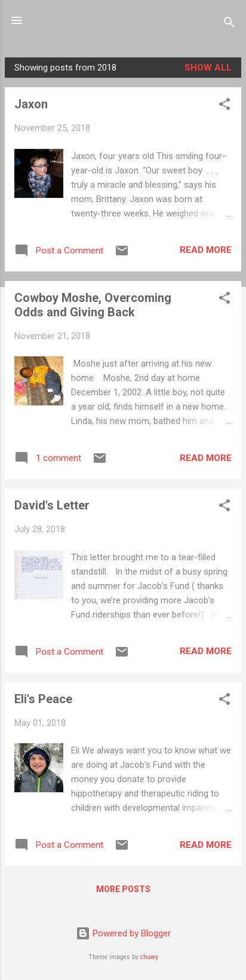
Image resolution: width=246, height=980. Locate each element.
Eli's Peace (43, 699)
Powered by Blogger (123, 933)
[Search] (229, 24)
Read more (206, 250)
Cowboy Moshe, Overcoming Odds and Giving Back (93, 305)
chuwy (149, 957)
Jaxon (31, 104)
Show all (208, 68)
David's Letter (52, 505)
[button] (225, 106)
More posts (123, 889)
